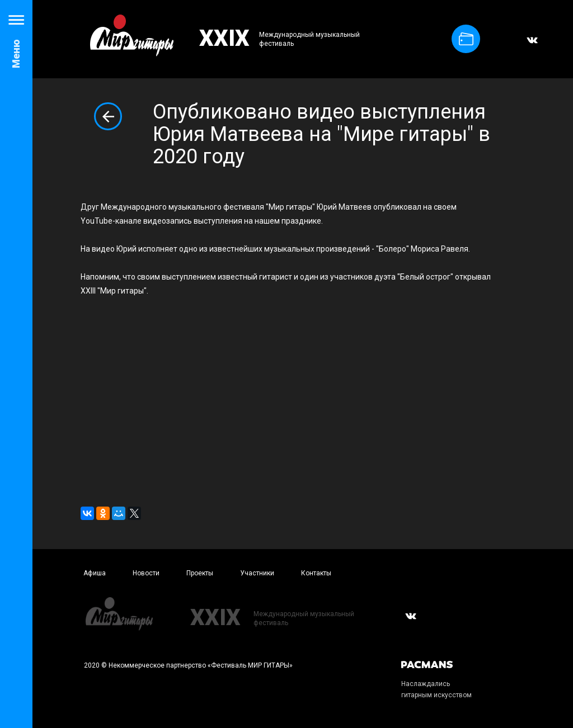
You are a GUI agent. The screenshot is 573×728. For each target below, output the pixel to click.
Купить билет (466, 39)
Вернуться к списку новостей (108, 116)
